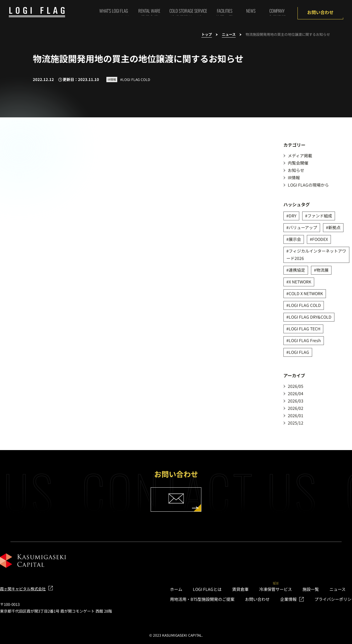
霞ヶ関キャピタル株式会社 (23, 589)
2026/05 (296, 386)
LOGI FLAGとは (207, 589)
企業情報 (288, 599)
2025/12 (296, 423)
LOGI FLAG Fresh (305, 340)
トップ (207, 34)
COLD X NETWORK (306, 293)
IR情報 (294, 178)
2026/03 (296, 401)
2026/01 (296, 415)
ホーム (176, 589)
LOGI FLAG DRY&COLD (310, 317)
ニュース (229, 34)
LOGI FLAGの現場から (308, 185)
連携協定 (297, 270)
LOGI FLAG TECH (305, 329)
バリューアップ (303, 227)
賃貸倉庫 (240, 589)
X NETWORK (300, 282)
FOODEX (320, 239)
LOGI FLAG (299, 352)
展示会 (295, 239)
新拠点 (334, 227)
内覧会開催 (298, 163)
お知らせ (296, 170)
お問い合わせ (320, 12)
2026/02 (296, 408)
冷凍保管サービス (276, 589)
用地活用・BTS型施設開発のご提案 (202, 599)
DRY (293, 216)
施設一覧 (311, 589)
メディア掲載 (300, 155)
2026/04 (296, 393)
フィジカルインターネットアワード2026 (316, 255)
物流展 (322, 270)
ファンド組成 (320, 216)
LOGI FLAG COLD (305, 305)
